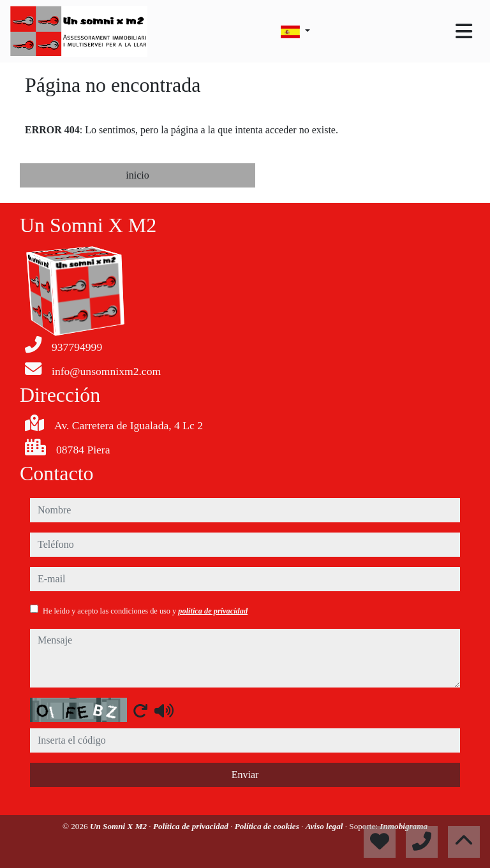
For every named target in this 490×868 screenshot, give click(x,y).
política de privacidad (213, 611)
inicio (137, 175)
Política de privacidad (192, 826)
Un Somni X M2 (119, 826)
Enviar (245, 775)
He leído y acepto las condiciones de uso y (145, 611)
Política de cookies (268, 826)
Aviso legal (325, 826)
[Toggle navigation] (464, 31)
